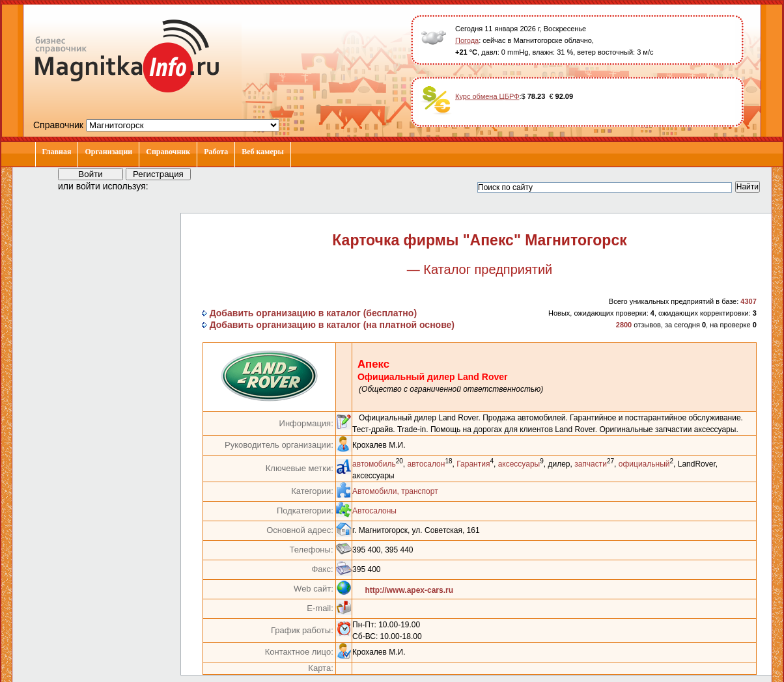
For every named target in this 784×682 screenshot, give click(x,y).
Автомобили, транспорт (395, 491)
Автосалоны (374, 511)
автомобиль (374, 464)
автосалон (426, 464)
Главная (57, 152)
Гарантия (473, 464)
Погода (467, 40)
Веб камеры (263, 152)
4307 (748, 301)
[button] (170, 185)
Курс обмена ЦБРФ (487, 96)
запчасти (591, 464)
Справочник (168, 152)
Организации (108, 152)
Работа (216, 152)
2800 (624, 325)
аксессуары (519, 464)
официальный (644, 464)
